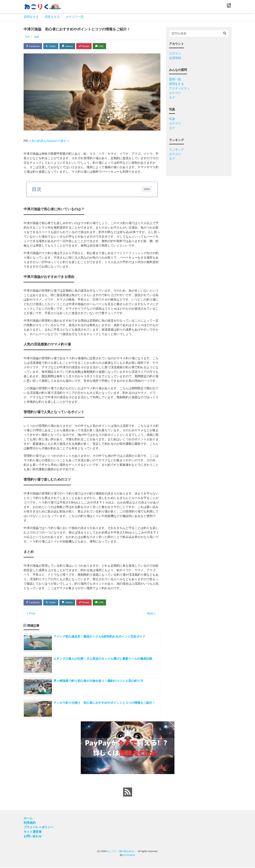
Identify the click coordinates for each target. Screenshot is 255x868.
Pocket (85, 46)
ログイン (175, 53)
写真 (172, 119)
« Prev (31, 614)
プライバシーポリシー (39, 828)
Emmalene (129, 855)
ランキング (176, 150)
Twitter (51, 46)
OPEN (147, 189)
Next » (151, 614)
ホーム (28, 819)
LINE (100, 46)
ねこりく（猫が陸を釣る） (122, 852)
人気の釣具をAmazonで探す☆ (49, 141)
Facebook (33, 46)
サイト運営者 (33, 832)
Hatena (68, 46)
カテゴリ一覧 (75, 17)
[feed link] (128, 792)
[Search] (225, 34)
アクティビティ (179, 88)
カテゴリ (175, 93)
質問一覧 (175, 79)
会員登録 (175, 58)
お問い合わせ (33, 837)
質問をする (31, 17)
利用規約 (30, 823)
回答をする (52, 17)
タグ (172, 97)
